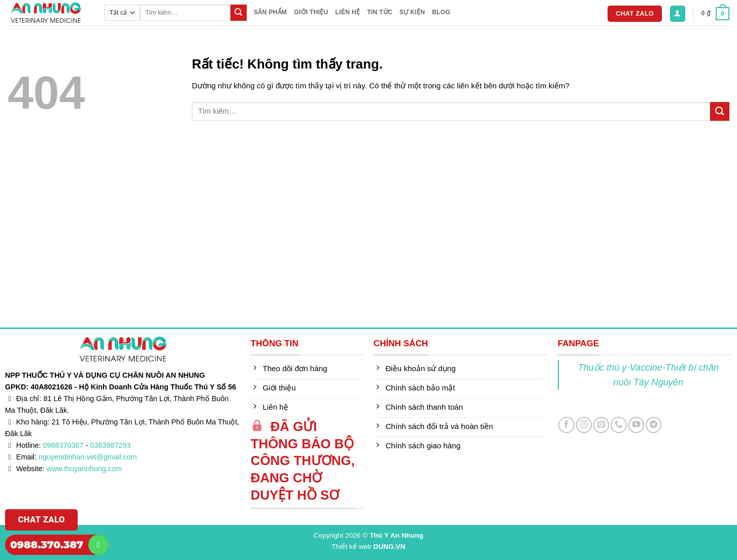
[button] (678, 13)
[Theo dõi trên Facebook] (566, 425)
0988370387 (63, 445)
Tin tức (380, 12)
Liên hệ (348, 12)
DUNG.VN (390, 547)
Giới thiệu (311, 12)
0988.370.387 (47, 545)
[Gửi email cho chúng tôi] (601, 425)
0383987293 (110, 445)
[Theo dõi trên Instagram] (584, 425)
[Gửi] (239, 13)
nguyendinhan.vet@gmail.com (88, 457)
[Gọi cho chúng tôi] (618, 425)
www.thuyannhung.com (85, 469)
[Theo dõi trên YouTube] (636, 425)
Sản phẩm (270, 12)
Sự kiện (412, 12)
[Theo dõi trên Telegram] (654, 425)
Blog (441, 12)
